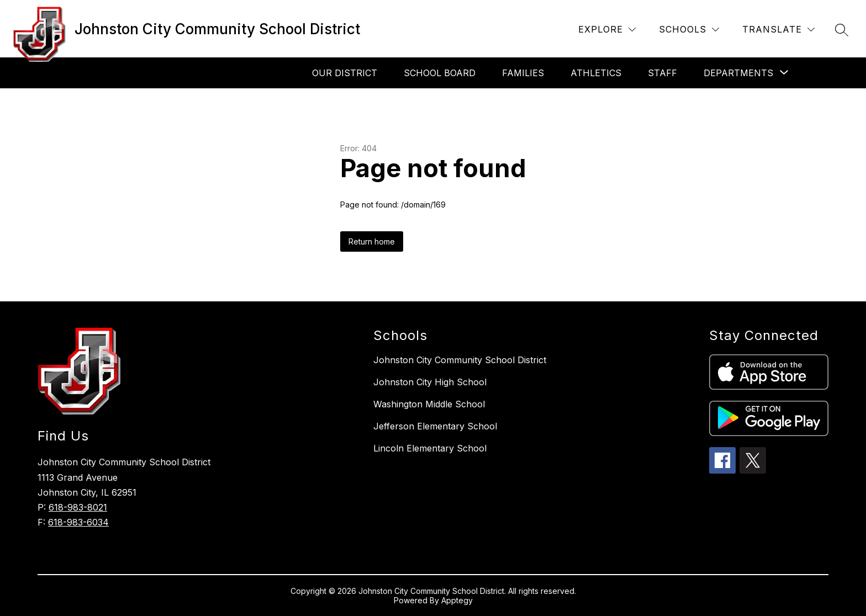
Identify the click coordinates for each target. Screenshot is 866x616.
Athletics (596, 73)
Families (523, 73)
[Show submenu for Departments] (738, 73)
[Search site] (842, 30)
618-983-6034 (78, 522)
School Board (440, 73)
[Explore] (607, 30)
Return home (372, 241)
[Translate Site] (778, 30)
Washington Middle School (429, 404)
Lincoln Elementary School (430, 448)
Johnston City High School (430, 382)
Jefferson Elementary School (435, 426)
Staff (662, 73)
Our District (345, 73)
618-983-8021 (78, 507)
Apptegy (457, 600)
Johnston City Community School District (460, 360)
